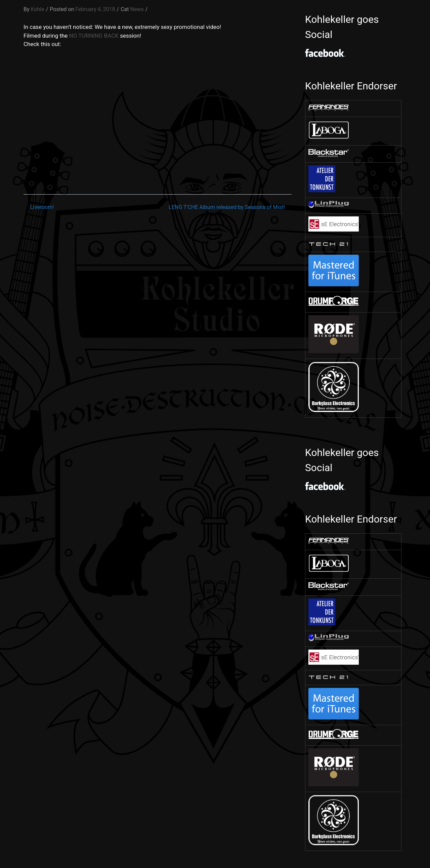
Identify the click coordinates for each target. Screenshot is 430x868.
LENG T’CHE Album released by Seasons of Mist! (227, 207)
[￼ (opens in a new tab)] (329, 109)
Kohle (38, 9)
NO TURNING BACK (94, 36)
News (137, 9)
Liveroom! (42, 207)
